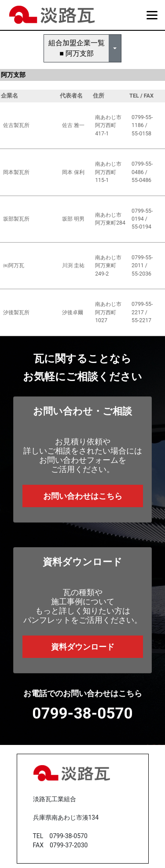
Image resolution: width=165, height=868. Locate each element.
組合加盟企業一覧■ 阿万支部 (77, 48)
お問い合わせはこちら (83, 496)
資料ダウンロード (83, 647)
